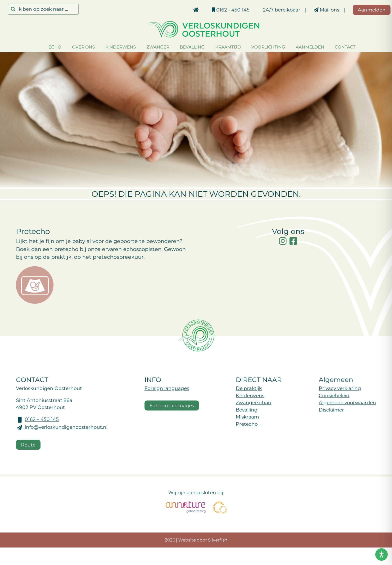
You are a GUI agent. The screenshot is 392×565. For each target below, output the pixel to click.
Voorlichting (261, 47)
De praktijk (249, 388)
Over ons (76, 47)
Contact (338, 47)
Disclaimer (331, 410)
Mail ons (312, 10)
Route (28, 445)
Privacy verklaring (340, 388)
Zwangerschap (253, 402)
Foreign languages (167, 388)
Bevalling (185, 47)
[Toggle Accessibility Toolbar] (381, 554)
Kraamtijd (221, 47)
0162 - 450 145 (216, 10)
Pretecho (247, 424)
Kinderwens (113, 47)
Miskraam (247, 417)
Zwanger (151, 47)
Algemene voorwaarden (347, 402)
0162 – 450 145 (42, 419)
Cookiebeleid (334, 395)
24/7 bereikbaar (267, 10)
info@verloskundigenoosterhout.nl (66, 427)
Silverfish (218, 540)
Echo (48, 47)
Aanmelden (303, 47)
